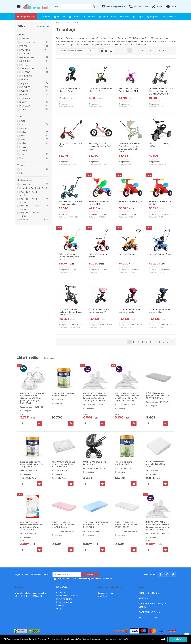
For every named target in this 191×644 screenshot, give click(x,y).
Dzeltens (24, 128)
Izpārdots (25, 220)
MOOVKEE (25, 87)
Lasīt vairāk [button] (123, 639)
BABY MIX (25, 50)
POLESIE (24, 91)
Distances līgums (64, 602)
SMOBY (24, 102)
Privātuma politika (64, 599)
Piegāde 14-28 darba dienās (30, 214)
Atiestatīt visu (43, 27)
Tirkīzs (23, 147)
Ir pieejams (25, 184)
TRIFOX (24, 46)
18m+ (23, 173)
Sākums (59, 23)
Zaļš (22, 154)
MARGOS (25, 80)
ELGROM (25, 54)
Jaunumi (89, 17)
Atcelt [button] (154, 639)
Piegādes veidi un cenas (67, 596)
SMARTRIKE (26, 98)
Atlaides (45, 17)
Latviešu (168, 16)
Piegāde (152, 17)
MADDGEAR (26, 76)
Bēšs (23, 125)
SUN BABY (25, 106)
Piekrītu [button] (178, 639)
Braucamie (70, 23)
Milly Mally (25, 83)
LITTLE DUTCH (28, 42)
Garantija (60, 605)
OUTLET (59, 17)
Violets (24, 151)
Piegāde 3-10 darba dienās (29, 193)
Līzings (138, 17)
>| (172, 50)
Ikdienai (74, 17)
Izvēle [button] (163, 639)
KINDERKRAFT (27, 68)
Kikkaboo (25, 39)
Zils (22, 158)
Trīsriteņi (80, 23)
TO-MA (24, 109)
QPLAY (24, 95)
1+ (21, 169)
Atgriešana (102, 596)
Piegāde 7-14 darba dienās (30, 207)
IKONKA (24, 65)
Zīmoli (124, 17)
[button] (170, 17)
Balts (23, 121)
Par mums (61, 592)
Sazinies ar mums (105, 593)
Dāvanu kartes (107, 17)
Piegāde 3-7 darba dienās (32, 188)
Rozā (23, 139)
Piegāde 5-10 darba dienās (29, 200)
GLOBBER (25, 61)
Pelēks (23, 136)
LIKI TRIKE (25, 72)
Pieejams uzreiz (26, 17)
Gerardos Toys (27, 57)
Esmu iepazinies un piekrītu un (84, 579)
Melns (23, 132)
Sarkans (24, 143)
